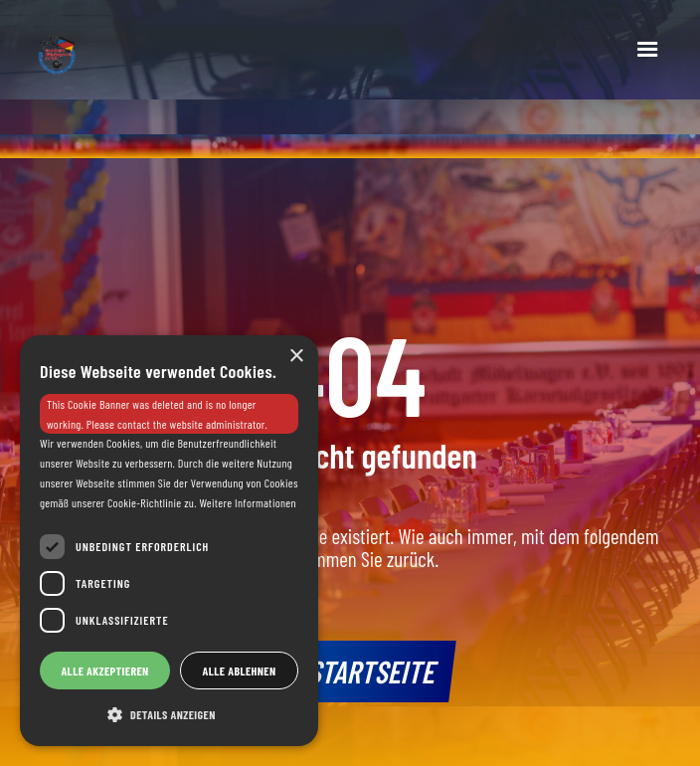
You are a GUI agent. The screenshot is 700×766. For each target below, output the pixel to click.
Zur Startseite (350, 670)
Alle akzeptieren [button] (104, 670)
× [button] (296, 357)
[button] (647, 50)
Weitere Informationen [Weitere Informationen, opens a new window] (247, 502)
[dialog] (169, 541)
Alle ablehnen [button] (240, 670)
